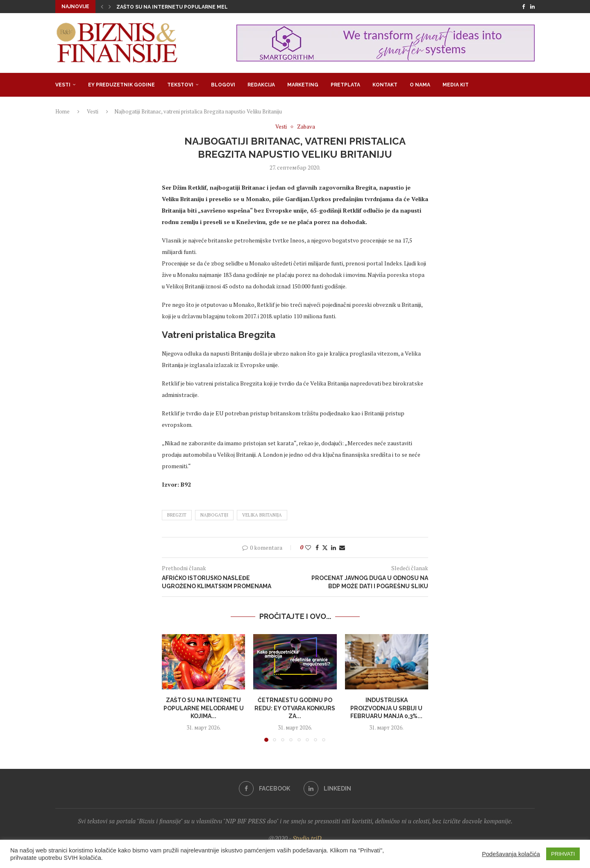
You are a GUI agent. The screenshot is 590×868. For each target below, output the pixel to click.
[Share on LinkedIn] (334, 547)
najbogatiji (214, 515)
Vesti (63, 85)
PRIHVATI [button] (563, 854)
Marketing (303, 85)
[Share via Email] (342, 547)
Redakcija (261, 85)
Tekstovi (180, 85)
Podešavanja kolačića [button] (511, 854)
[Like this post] (308, 547)
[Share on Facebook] (317, 547)
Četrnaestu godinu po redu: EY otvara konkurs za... (295, 708)
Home (62, 111)
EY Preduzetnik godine (121, 85)
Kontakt (385, 85)
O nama (420, 85)
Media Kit (456, 85)
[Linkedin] (532, 7)
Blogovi (223, 85)
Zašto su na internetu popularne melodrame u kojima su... (202, 7)
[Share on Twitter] (325, 547)
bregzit (177, 515)
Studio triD (307, 838)
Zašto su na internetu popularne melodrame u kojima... (204, 708)
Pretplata (345, 85)
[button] (102, 7)
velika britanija (262, 515)
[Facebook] (523, 7)
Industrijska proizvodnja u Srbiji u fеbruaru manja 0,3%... (386, 708)
